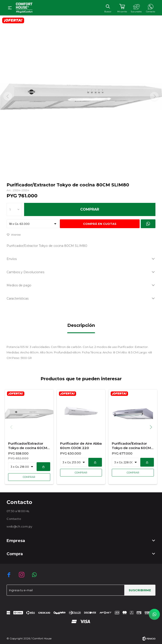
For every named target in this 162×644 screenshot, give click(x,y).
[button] (152, 427)
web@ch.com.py (20, 526)
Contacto (14, 519)
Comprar (90, 209)
